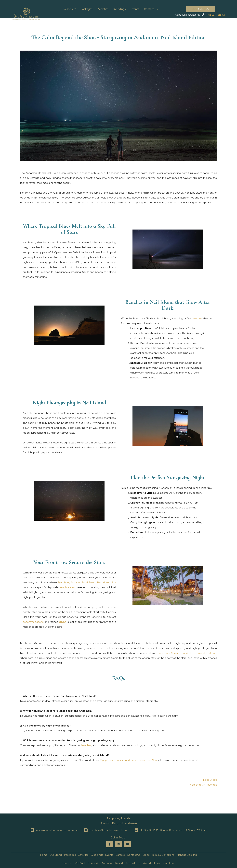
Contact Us (151, 9)
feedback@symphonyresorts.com (109, 830)
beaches (197, 319)
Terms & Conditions (163, 855)
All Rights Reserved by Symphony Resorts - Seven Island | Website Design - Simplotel (125, 863)
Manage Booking (187, 855)
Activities (103, 9)
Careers (120, 855)
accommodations (33, 622)
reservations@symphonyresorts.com (57, 830)
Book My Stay (201, 9)
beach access (67, 587)
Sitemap (67, 863)
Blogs (146, 855)
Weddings (120, 9)
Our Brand (56, 855)
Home (44, 855)
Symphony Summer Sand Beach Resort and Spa (87, 582)
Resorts (70, 9)
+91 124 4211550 (216, 15)
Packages (87, 9)
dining (63, 622)
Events (135, 9)
